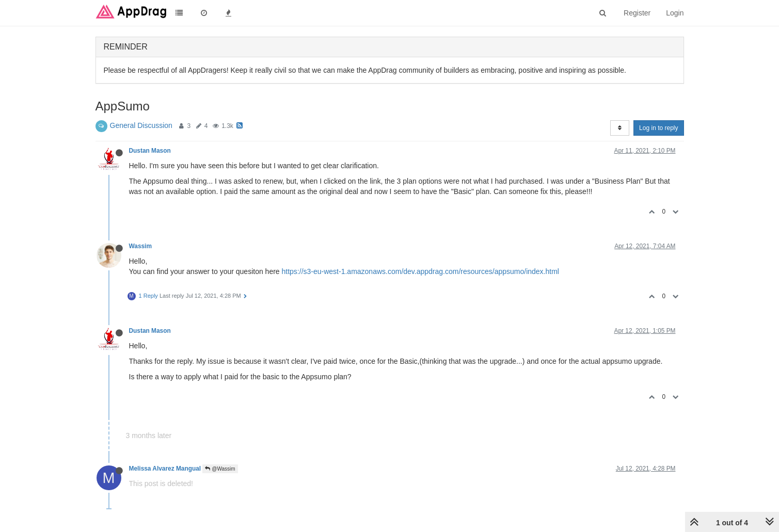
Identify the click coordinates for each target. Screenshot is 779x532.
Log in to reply (658, 128)
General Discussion (141, 125)
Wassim (141, 246)
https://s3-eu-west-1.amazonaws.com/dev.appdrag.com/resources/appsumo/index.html (420, 271)
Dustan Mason (150, 151)
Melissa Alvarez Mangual (165, 469)
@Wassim (220, 469)
